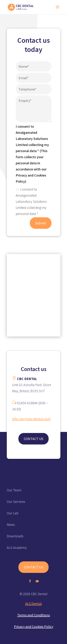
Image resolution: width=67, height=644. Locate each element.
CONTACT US (33, 439)
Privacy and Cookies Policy (34, 626)
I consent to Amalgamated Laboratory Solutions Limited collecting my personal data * (31, 201)
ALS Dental (33, 604)
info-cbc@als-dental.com (31, 419)
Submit (41, 223)
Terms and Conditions (33, 615)
